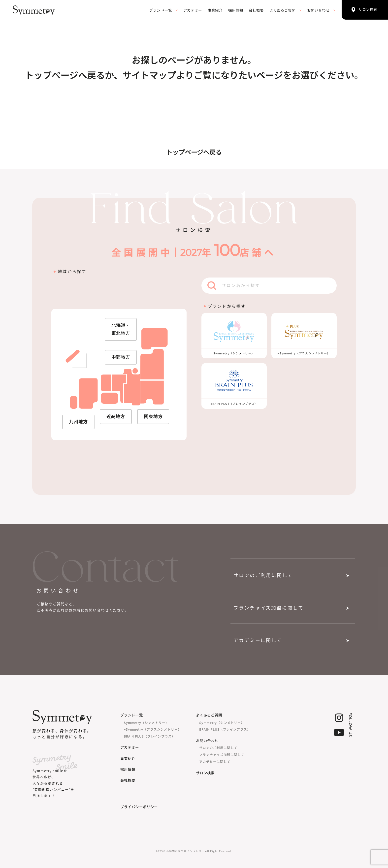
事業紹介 (215, 10)
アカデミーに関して (258, 640)
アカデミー (193, 10)
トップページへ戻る (194, 152)
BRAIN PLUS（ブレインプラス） (149, 736)
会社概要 (256, 10)
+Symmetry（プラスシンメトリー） (153, 729)
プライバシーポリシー (139, 807)
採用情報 (236, 10)
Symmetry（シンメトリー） (146, 723)
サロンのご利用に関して (263, 575)
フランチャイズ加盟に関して (268, 608)
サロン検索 (205, 773)
